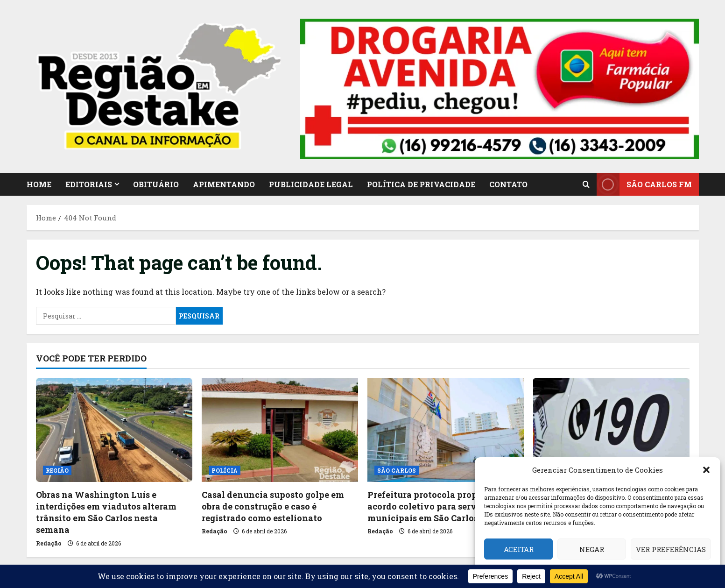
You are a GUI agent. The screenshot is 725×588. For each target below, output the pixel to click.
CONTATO (508, 184)
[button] (706, 470)
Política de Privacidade (421, 184)
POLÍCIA (225, 470)
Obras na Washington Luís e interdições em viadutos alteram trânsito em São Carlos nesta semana (106, 512)
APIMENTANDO (224, 184)
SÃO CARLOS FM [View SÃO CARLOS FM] (644, 184)
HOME (39, 184)
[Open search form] (586, 184)
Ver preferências (671, 549)
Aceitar (519, 549)
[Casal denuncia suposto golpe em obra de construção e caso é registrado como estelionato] (280, 430)
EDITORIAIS (89, 184)
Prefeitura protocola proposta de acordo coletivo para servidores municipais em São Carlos (437, 506)
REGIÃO (57, 470)
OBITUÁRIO (156, 184)
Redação (49, 543)
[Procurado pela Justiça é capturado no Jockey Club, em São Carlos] (611, 430)
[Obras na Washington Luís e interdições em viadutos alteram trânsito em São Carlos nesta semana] (114, 430)
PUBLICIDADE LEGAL (311, 184)
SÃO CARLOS (397, 470)
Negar (592, 549)
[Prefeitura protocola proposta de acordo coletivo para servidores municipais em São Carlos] (446, 430)
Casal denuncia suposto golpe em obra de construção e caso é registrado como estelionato (273, 506)
